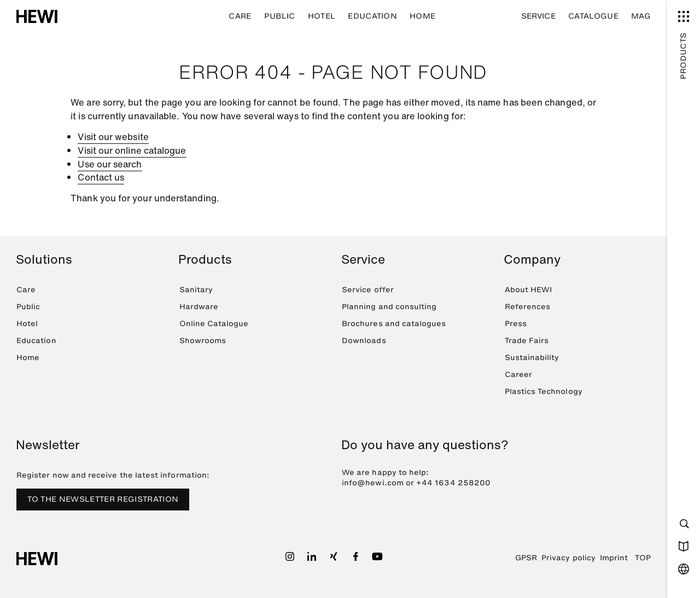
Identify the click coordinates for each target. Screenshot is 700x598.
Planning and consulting (389, 307)
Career (518, 375)
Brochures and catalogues (394, 324)
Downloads (364, 341)
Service (538, 16)
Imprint (614, 558)
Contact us (101, 177)
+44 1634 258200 (453, 483)
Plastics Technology (544, 391)
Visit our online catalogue (132, 150)
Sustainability (532, 358)
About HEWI (529, 290)
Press (516, 324)
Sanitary (196, 290)
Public (280, 16)
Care (240, 16)
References (528, 307)
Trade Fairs (527, 341)
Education (372, 16)
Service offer (368, 290)
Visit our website (113, 137)
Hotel (322, 16)
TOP (643, 558)
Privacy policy (568, 558)
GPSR (526, 558)
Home (422, 16)
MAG (641, 16)
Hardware (199, 307)
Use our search (110, 164)
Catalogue (593, 16)
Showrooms (203, 341)
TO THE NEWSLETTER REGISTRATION (103, 499)
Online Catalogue (214, 324)
